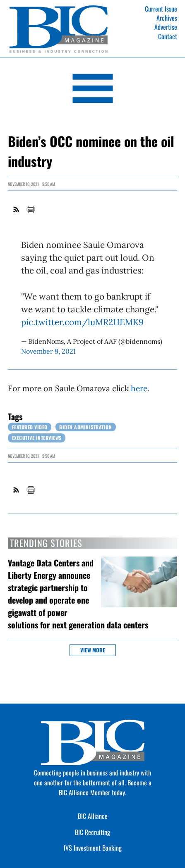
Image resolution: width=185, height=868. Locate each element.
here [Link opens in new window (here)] (139, 388)
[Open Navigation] (92, 90)
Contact (168, 36)
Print (31, 209)
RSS (17, 209)
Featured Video (30, 427)
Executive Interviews (37, 438)
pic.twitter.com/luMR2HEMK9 (82, 322)
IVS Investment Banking (93, 848)
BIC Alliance (93, 816)
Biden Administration (85, 427)
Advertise (166, 27)
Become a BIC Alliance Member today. (105, 787)
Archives (167, 18)
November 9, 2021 (48, 351)
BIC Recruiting (92, 832)
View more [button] (93, 650)
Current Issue (161, 9)
